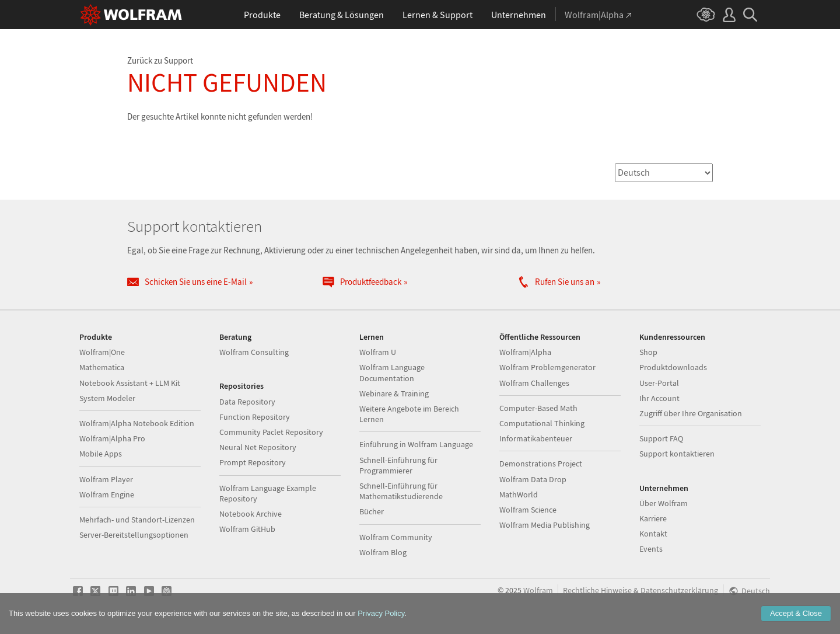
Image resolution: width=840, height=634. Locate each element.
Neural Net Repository (258, 447)
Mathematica (102, 367)
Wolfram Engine (107, 494)
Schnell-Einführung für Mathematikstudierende (401, 491)
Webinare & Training (394, 393)
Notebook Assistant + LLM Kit (130, 383)
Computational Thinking (542, 423)
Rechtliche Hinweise (597, 591)
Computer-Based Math (538, 408)
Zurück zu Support (160, 60)
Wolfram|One (102, 352)
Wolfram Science (528, 510)
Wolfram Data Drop (533, 479)
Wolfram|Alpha (525, 352)
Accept (796, 613)
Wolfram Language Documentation (392, 372)
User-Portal (659, 383)
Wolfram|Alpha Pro (112, 438)
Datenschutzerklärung (679, 591)
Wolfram (538, 591)
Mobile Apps (101, 454)
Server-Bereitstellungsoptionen (134, 535)
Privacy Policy (381, 613)
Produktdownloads (673, 367)
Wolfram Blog (383, 552)
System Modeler (107, 398)
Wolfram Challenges (534, 383)
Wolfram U (378, 352)
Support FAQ (661, 438)
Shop (648, 352)
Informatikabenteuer (536, 438)
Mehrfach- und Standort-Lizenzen (137, 520)
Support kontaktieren (677, 454)
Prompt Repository (253, 462)
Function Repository (255, 417)
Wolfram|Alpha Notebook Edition (137, 423)
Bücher (372, 511)
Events (651, 549)
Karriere (653, 518)
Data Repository (247, 402)
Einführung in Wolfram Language (416, 444)
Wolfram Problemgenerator (547, 367)
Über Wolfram (664, 503)
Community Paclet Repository (271, 432)
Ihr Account (659, 398)
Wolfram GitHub (247, 529)
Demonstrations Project (541, 464)
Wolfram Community (396, 537)
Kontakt (653, 534)
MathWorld (519, 494)
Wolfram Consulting (254, 352)
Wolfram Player (106, 479)
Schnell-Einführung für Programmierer (398, 465)
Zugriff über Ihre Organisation (691, 413)
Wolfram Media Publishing (545, 525)
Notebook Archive (251, 514)
